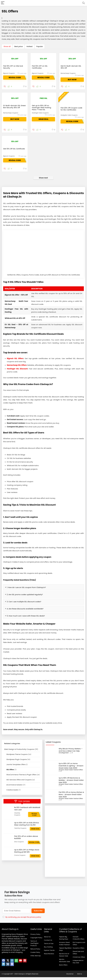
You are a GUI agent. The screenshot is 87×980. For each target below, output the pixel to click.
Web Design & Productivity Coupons (19, 752)
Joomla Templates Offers (16, 767)
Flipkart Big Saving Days (64, 941)
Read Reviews (49, 956)
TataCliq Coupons (20, 831)
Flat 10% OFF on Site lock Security (13, 67)
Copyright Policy (36, 940)
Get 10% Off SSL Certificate (14, 153)
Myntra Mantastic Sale (64, 963)
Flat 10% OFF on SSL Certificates (40, 67)
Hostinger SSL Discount (17, 372)
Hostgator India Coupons (69, 121)
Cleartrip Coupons (17, 817)
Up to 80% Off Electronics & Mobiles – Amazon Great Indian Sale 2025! (71, 783)
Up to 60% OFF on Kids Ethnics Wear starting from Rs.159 (27, 827)
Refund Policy (35, 952)
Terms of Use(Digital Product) (34, 946)
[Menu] (3, 3)
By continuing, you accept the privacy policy (23, 920)
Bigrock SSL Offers (15, 361)
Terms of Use (49, 946)
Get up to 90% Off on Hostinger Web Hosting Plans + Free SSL (41, 108)
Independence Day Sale (78, 964)
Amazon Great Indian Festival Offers (71, 773)
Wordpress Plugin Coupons (17, 762)
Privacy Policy (35, 937)
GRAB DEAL (43, 119)
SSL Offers (10, 772)
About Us (47, 940)
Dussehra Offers (79, 951)
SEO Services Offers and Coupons (19, 783)
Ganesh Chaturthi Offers (79, 941)
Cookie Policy (35, 955)
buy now (72, 80)
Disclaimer (70, 977)
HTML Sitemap (36, 959)
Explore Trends (49, 953)
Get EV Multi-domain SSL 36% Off (71, 67)
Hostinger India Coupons (40, 113)
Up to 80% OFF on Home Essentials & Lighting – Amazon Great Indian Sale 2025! (71, 769)
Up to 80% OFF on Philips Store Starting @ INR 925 (27, 854)
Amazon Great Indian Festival (64, 946)
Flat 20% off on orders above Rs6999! (26, 840)
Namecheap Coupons (68, 73)
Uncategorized (64, 756)
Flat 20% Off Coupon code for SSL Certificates (71, 114)
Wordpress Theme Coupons (17, 757)
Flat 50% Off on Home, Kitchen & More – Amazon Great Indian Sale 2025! (71, 797)
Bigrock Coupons (9, 73)
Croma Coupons (20, 858)
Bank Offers (63, 968)
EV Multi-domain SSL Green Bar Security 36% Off (15, 107)
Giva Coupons (19, 845)
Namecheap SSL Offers (17, 368)
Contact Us (48, 943)
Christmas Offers (79, 960)
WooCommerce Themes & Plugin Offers (21, 778)
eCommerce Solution (14, 788)
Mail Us (80, 977)
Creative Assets (12, 793)
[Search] (84, 3)
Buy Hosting (48, 950)
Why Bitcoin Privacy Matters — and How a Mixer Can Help (71, 753)
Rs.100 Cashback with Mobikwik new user (27, 811)
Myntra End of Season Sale (64, 958)
